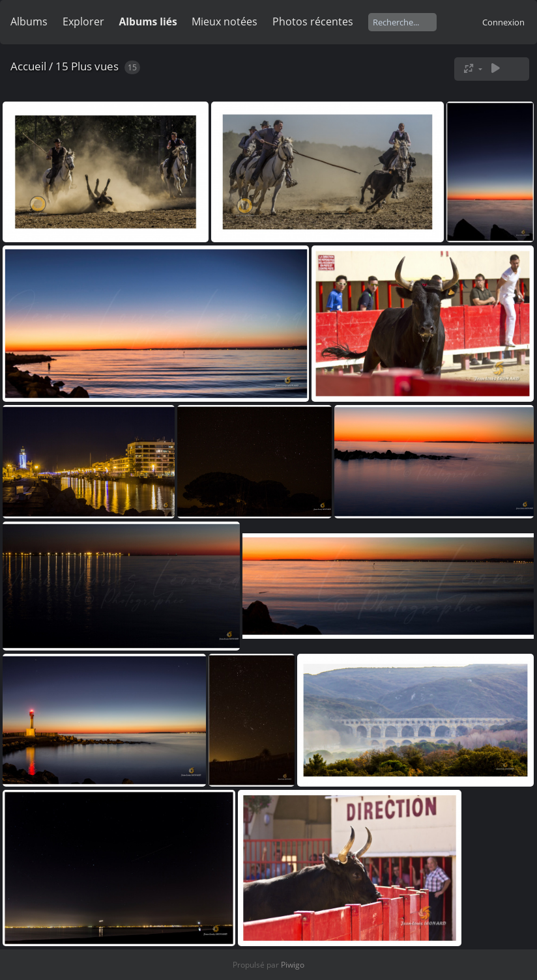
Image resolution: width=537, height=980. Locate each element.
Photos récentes (313, 21)
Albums (29, 21)
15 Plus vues (87, 66)
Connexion (503, 22)
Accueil (28, 66)
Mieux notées (225, 21)
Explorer (83, 21)
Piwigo (293, 965)
